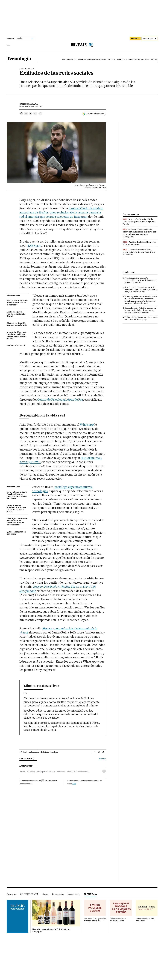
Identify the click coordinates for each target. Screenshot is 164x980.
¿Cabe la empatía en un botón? (16, 533)
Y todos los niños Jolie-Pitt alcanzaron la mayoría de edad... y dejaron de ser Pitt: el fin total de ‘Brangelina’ (140, 310)
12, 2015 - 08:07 (34, 107)
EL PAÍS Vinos (90, 894)
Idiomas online (74, 894)
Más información (27, 784)
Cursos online (58, 894)
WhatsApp (31, 772)
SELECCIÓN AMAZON (29, 894)
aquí (74, 784)
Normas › (102, 759)
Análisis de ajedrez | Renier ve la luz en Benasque (139, 243)
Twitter (22, 772)
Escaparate (12, 894)
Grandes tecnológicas (134, 59)
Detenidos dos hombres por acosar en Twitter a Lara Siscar (16, 509)
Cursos (45, 894)
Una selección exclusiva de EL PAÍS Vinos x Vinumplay (51, 931)
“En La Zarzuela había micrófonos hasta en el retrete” (17, 303)
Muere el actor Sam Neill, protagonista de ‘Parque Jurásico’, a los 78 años (139, 252)
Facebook (61, 772)
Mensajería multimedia (46, 772)
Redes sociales (26, 69)
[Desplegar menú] (9, 45)
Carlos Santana (29, 104)
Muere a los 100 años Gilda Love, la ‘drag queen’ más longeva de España (139, 222)
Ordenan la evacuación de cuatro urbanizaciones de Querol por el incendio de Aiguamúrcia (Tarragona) (139, 233)
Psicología (71, 772)
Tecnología (19, 59)
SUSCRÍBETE (135, 38)
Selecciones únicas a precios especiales (118, 920)
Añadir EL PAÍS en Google (95, 114)
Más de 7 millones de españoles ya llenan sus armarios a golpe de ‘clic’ (17, 335)
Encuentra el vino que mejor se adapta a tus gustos (95, 920)
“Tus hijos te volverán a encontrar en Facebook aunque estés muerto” (17, 522)
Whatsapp (87, 425)
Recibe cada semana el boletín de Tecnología (41, 752)
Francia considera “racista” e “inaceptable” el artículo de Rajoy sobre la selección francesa (141, 280)
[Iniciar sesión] (149, 39)
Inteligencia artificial (107, 59)
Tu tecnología (67, 59)
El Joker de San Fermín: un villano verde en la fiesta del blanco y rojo (141, 318)
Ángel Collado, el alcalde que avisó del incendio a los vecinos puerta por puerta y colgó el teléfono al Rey (141, 289)
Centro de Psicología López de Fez (60, 400)
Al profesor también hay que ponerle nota (17, 324)
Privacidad (92, 59)
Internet (120, 59)
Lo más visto (129, 272)
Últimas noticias (151, 59)
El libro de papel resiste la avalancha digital (16, 314)
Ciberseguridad (81, 59)
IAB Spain (34, 246)
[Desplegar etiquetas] (104, 771)
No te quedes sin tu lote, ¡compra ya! (145, 920)
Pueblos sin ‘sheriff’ (16, 346)
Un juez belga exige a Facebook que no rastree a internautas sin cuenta (17, 495)
